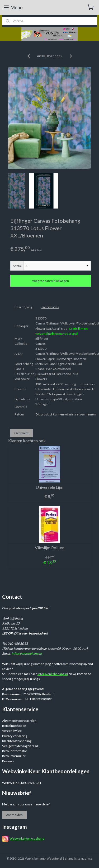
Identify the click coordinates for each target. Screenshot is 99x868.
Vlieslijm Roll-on (50, 548)
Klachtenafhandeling (17, 741)
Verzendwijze (12, 731)
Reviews (8, 761)
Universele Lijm (49, 487)
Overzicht (21, 433)
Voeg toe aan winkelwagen (50, 281)
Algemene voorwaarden (19, 721)
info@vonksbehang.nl (27, 654)
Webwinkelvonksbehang (27, 838)
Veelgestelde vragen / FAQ (21, 746)
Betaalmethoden (14, 726)
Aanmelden (14, 815)
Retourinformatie (15, 751)
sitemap (81, 858)
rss (90, 858)
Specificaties (50, 307)
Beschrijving (23, 307)
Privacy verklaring (15, 736)
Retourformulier (14, 756)
